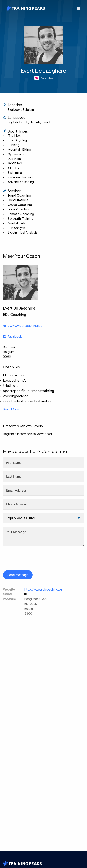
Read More (11, 409)
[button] (26, 594)
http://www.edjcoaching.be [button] (23, 326)
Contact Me (47, 78)
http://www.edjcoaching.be (43, 589)
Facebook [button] (15, 336)
